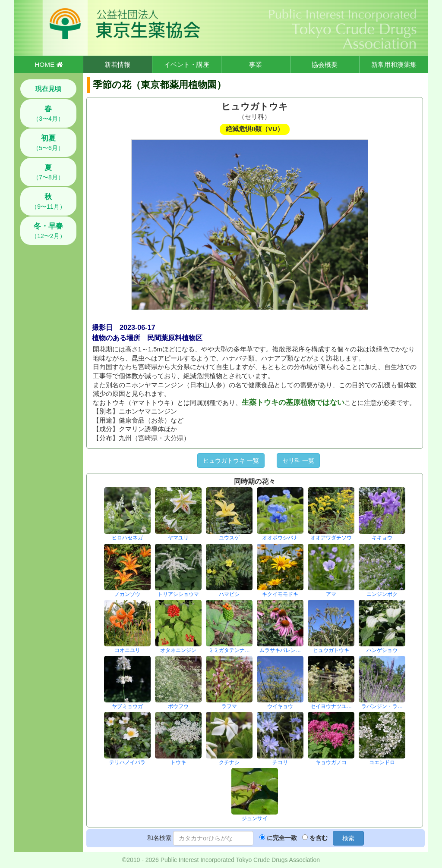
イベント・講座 (187, 64)
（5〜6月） (48, 143)
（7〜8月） (48, 172)
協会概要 (325, 64)
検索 (348, 838)
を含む (319, 838)
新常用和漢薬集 (394, 64)
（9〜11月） (48, 201)
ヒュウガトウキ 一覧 (231, 461)
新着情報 (117, 64)
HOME (48, 64)
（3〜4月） (48, 113)
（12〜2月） (48, 231)
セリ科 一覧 (298, 461)
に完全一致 (282, 838)
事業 (256, 64)
